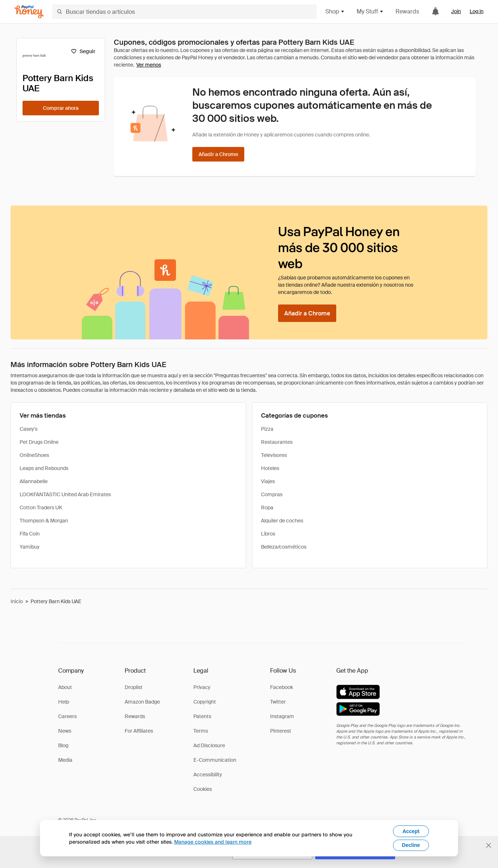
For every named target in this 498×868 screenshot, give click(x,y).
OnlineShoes (34, 455)
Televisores (274, 455)
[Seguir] (83, 51)
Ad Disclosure (209, 745)
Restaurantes (277, 442)
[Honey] (29, 12)
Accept (411, 831)
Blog (63, 745)
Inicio (17, 601)
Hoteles (270, 468)
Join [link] (456, 11)
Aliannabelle (34, 481)
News (65, 731)
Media (65, 760)
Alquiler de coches (282, 521)
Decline (411, 845)
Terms (201, 731)
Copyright (205, 702)
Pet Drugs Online (39, 442)
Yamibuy (30, 547)
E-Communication (215, 760)
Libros (268, 534)
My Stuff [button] (370, 11)
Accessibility (208, 775)
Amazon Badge (142, 702)
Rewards (407, 11)
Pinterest (281, 731)
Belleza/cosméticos (284, 547)
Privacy (202, 687)
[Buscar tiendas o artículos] (184, 12)
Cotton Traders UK (41, 507)
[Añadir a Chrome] (218, 154)
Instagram (282, 716)
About (65, 687)
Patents (202, 716)
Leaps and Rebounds (44, 468)
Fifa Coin (30, 534)
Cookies (203, 789)
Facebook (282, 687)
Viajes (268, 481)
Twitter (278, 702)
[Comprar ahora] (61, 108)
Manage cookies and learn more (213, 842)
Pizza (267, 429)
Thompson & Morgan (44, 521)
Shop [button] (335, 11)
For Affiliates (139, 731)
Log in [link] (477, 11)
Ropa (267, 507)
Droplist (134, 687)
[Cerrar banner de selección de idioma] (489, 845)
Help (64, 702)
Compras (272, 494)
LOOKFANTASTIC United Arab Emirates (65, 494)
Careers (67, 716)
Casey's (29, 429)
